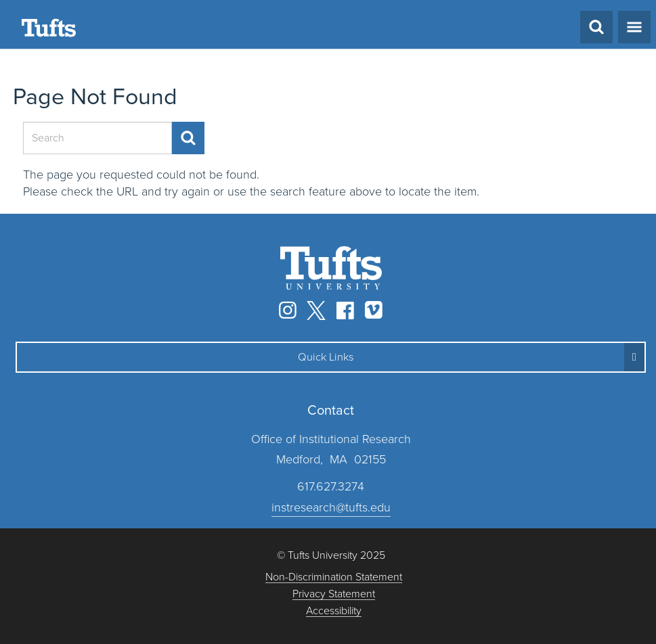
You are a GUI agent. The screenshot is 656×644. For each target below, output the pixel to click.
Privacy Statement (334, 594)
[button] (331, 357)
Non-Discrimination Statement (334, 577)
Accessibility (334, 611)
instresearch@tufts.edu (331, 507)
